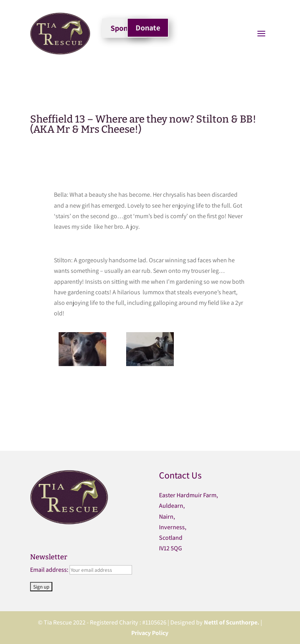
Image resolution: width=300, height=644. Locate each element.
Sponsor (125, 28)
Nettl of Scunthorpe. (232, 622)
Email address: (50, 570)
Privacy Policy (150, 633)
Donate (148, 28)
